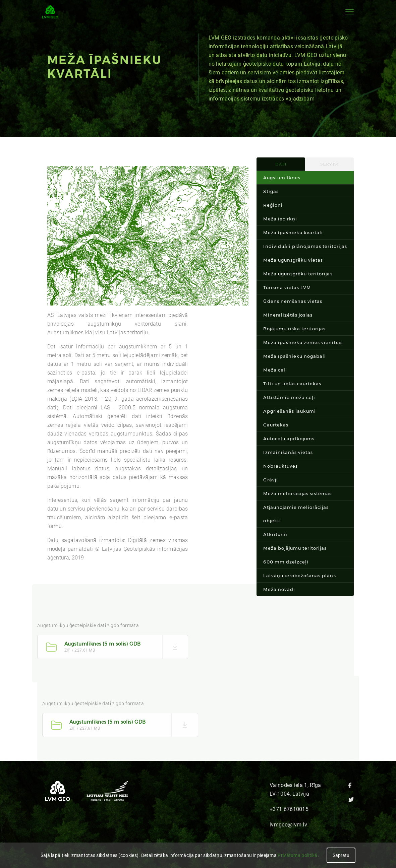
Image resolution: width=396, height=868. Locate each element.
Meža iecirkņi (280, 219)
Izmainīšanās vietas (288, 452)
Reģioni (273, 205)
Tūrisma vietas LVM (287, 287)
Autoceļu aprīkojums (289, 439)
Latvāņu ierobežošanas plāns (299, 576)
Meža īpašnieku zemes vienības (303, 342)
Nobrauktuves (280, 466)
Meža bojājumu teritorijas (295, 548)
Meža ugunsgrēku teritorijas (298, 274)
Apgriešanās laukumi (290, 411)
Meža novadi (279, 589)
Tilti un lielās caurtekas (292, 384)
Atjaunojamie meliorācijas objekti (296, 514)
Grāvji (270, 480)
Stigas (271, 191)
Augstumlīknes (282, 178)
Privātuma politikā (297, 855)
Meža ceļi (275, 370)
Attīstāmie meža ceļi (289, 397)
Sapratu (341, 855)
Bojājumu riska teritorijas (294, 329)
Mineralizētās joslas (288, 315)
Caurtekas (276, 425)
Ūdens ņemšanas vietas (293, 301)
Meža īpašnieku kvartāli (293, 232)
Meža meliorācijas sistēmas (297, 493)
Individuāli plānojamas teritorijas (305, 246)
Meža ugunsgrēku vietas (293, 260)
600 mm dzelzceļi (286, 562)
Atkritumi (275, 534)
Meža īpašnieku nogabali (295, 356)
